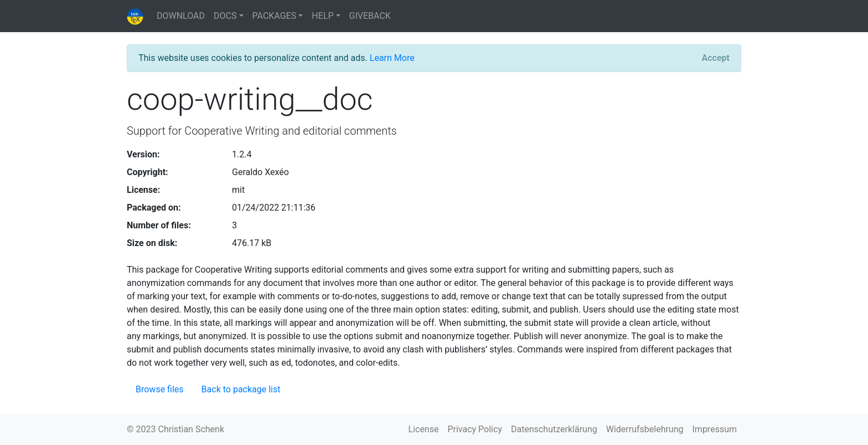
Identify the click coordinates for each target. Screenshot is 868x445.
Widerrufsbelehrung (645, 429)
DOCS (225, 16)
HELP (322, 16)
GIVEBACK (370, 16)
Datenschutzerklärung (554, 429)
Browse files (160, 389)
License (424, 429)
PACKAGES (275, 16)
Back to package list (241, 389)
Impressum (715, 429)
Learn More (392, 58)
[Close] (716, 58)
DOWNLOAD (181, 16)
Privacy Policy (475, 429)
